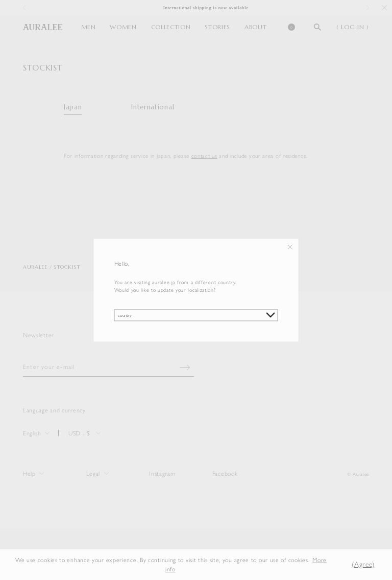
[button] (337, 564)
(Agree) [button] (363, 564)
